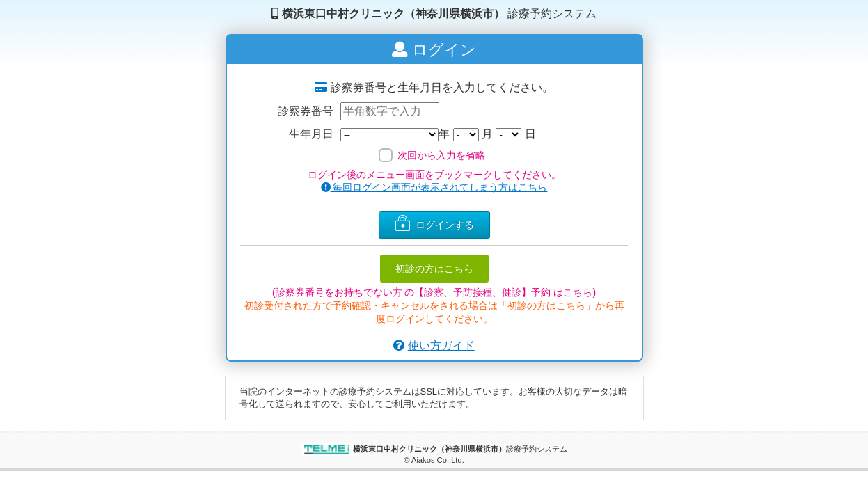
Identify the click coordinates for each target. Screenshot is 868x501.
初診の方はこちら (434, 269)
